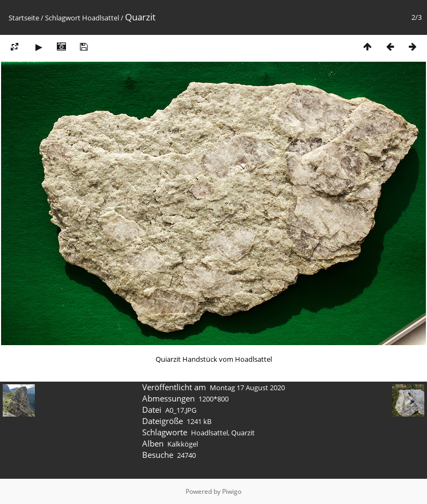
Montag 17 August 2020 (247, 388)
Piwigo (232, 491)
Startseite (24, 18)
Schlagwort (63, 18)
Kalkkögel (183, 444)
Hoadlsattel (101, 18)
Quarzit (243, 433)
